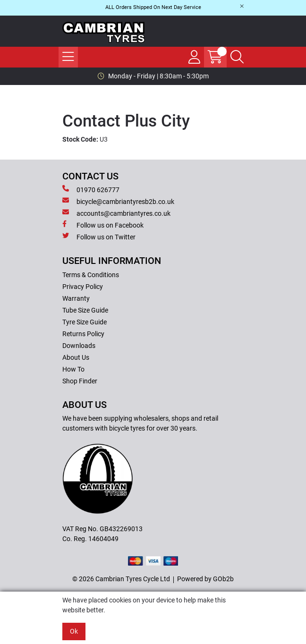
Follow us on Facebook (103, 225)
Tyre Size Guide (85, 322)
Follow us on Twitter (99, 237)
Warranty (76, 298)
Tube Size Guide (85, 310)
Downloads (79, 346)
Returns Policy (83, 334)
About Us (76, 357)
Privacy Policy (83, 287)
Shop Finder (80, 381)
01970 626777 (91, 189)
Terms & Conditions (91, 275)
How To (73, 369)
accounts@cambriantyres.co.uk (116, 213)
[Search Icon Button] (237, 57)
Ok (74, 631)
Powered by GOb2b (205, 579)
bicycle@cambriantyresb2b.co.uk (118, 201)
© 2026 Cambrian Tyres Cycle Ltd (121, 579)
